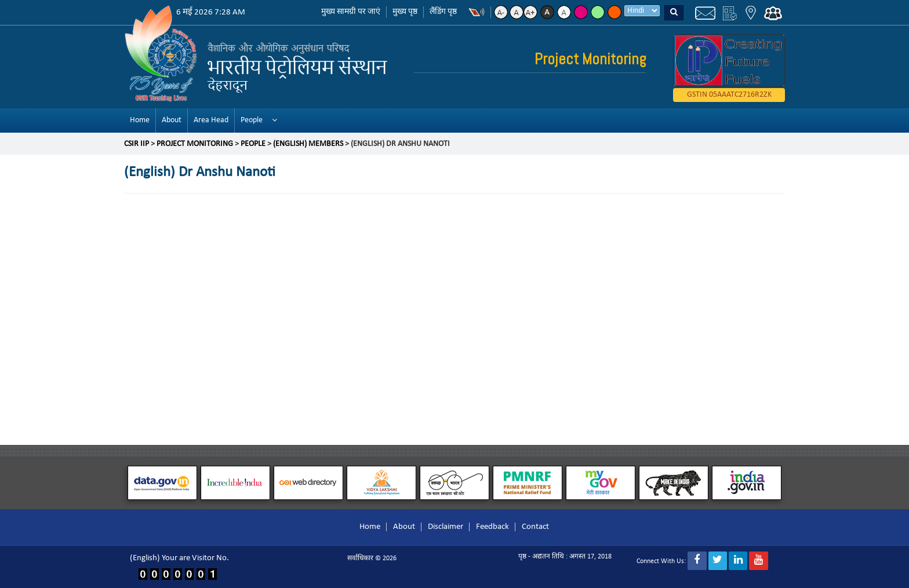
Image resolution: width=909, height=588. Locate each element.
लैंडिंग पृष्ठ (443, 12)
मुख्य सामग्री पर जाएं (351, 12)
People (252, 120)
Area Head (211, 120)
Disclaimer (446, 527)
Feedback (492, 527)
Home (140, 120)
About (172, 120)
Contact (535, 527)
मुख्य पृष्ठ (405, 12)
